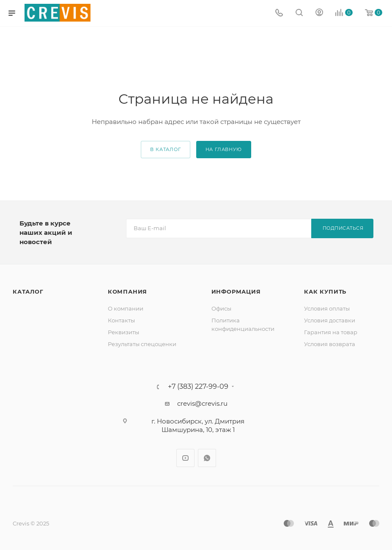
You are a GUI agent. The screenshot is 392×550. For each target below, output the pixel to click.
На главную (224, 149)
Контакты (121, 320)
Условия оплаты (327, 308)
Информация (236, 291)
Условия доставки (330, 320)
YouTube (185, 458)
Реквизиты (123, 332)
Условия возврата (330, 344)
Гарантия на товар (331, 332)
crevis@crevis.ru (202, 403)
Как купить (325, 291)
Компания (127, 291)
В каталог (165, 149)
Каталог (28, 291)
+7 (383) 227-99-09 (198, 387)
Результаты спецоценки (142, 344)
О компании (126, 308)
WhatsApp (207, 458)
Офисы (221, 308)
